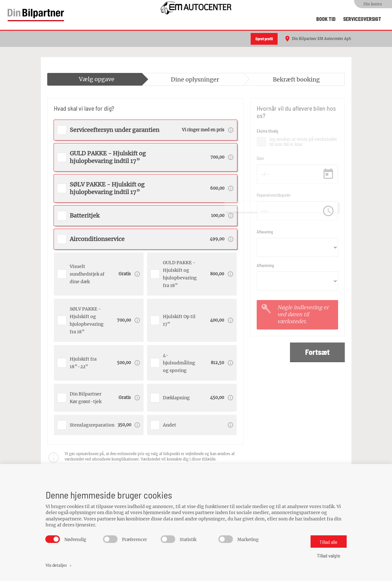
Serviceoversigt (362, 19)
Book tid (326, 19)
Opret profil (264, 39)
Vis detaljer (59, 565)
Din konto (373, 4)
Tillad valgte (329, 555)
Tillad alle (328, 542)
